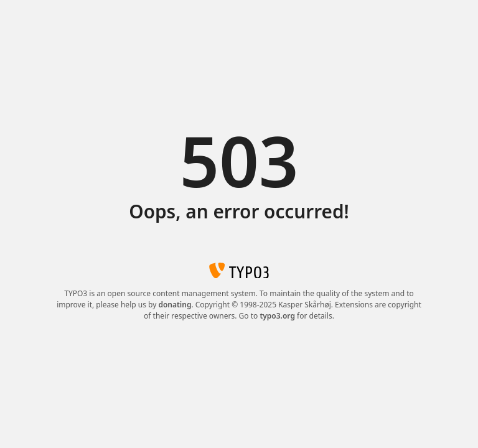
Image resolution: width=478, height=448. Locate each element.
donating (175, 305)
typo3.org (277, 316)
